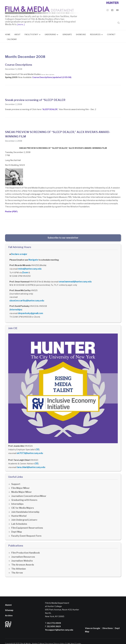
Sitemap (9, 606)
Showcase (81, 34)
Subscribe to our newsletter (63, 237)
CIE (37, 446)
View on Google (93, 624)
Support (16, 479)
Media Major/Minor (22, 487)
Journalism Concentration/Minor (30, 491)
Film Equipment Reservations (28, 523)
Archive (9, 611)
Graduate (67, 34)
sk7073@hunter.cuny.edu (29, 449)
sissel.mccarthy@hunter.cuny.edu (26, 298)
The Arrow (17, 568)
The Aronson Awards (23, 560)
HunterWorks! (19, 511)
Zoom (25, 271)
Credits (82, 639)
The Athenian (19, 564)
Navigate (33, 259)
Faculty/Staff (31, 34)
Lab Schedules (20, 519)
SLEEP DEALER (50, 109)
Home (8, 34)
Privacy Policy (61, 639)
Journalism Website (22, 556)
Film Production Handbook (26, 548)
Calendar (12, 39)
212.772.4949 (54, 618)
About (17, 34)
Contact (111, 34)
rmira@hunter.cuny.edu (29, 267)
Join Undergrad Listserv (25, 515)
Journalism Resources (24, 552)
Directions (108, 624)
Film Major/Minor (21, 483)
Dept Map (17, 527)
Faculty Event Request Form (27, 531)
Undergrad (50, 34)
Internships (16, 307)
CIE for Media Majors (23, 503)
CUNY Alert (73, 639)
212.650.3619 (54, 622)
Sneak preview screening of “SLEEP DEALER (39, 99)
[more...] (21, 24)
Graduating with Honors (25, 495)
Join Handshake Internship (26, 507)
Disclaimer (50, 639)
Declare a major (19, 253)
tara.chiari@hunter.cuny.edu (30, 463)
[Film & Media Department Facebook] (112, 11)
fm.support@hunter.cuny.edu (59, 625)
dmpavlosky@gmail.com (29, 310)
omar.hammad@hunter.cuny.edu (74, 279)
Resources (95, 34)
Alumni (8, 600)
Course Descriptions (21, 64)
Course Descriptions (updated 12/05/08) (52, 77)
